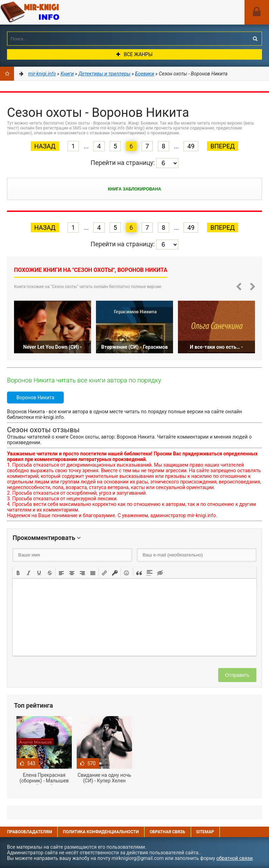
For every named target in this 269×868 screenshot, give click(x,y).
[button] (18, 572)
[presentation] (18, 572)
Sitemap (205, 832)
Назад (45, 146)
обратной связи (235, 858)
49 (191, 146)
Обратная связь (167, 832)
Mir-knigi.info (53, 12)
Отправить (237, 675)
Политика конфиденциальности (101, 832)
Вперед (223, 146)
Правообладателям (29, 832)
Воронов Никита (35, 398)
